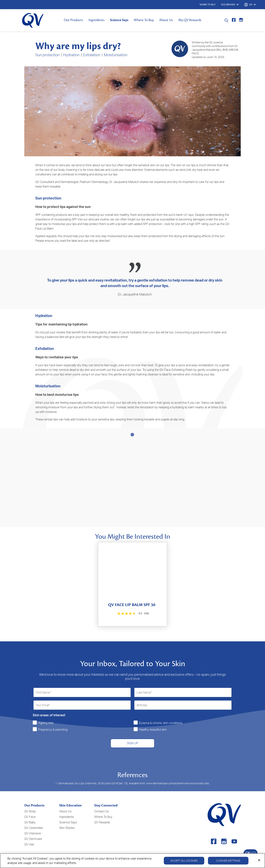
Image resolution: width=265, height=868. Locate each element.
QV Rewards (102, 815)
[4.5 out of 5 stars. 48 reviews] (133, 606)
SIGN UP (133, 735)
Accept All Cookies (184, 861)
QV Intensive (33, 826)
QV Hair (29, 837)
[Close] (259, 860)
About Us (166, 20)
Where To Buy (144, 20)
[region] (132, 861)
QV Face (30, 809)
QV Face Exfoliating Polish (176, 370)
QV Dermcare (33, 831)
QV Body (30, 804)
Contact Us (101, 804)
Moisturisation (116, 55)
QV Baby (30, 815)
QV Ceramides (34, 820)
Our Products (73, 20)
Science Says (119, 20)
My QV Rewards (190, 20)
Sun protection (47, 55)
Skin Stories (67, 820)
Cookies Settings (228, 861)
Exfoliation (92, 55)
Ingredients (97, 20)
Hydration (71, 55)
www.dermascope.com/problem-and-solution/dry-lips (178, 775)
